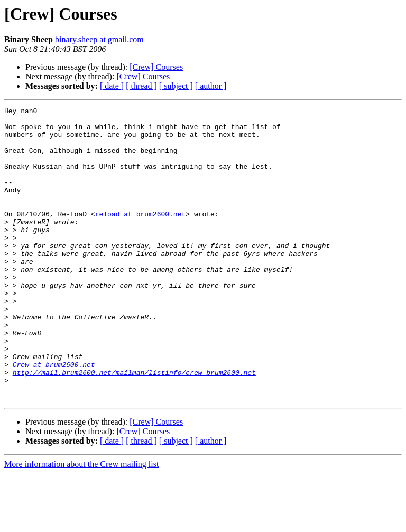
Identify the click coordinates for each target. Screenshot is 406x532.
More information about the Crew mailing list (81, 523)
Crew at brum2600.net (54, 417)
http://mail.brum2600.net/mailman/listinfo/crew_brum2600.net (134, 426)
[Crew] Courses (156, 67)
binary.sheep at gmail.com (99, 39)
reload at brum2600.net (141, 236)
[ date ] (112, 86)
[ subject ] (176, 86)
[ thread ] (141, 86)
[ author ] (211, 86)
